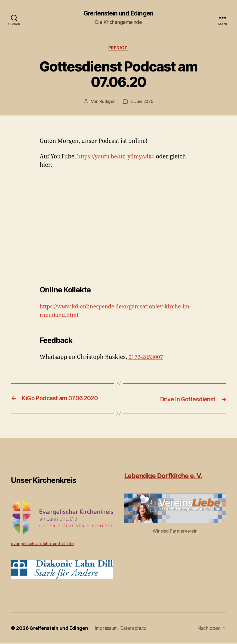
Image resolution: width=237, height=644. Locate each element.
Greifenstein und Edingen (118, 14)
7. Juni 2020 (142, 102)
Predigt (119, 49)
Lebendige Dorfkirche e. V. (163, 476)
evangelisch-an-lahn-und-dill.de (43, 544)
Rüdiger (107, 102)
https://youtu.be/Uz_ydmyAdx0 (119, 158)
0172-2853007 (147, 358)
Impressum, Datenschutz (123, 629)
